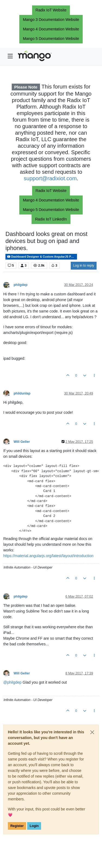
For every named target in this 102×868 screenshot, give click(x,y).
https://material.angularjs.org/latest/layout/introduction (48, 556)
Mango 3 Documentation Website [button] (51, 20)
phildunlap (22, 393)
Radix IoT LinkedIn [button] (51, 219)
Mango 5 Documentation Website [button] (51, 39)
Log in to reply (84, 266)
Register (17, 826)
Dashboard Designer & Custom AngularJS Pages (42, 257)
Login (34, 826)
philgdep (21, 285)
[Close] (92, 732)
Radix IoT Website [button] (51, 10)
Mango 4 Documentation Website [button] (51, 29)
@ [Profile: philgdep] (12, 682)
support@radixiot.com (50, 178)
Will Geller (22, 442)
